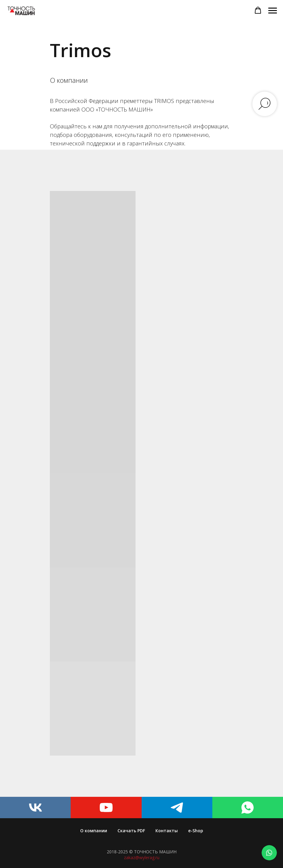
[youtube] (106, 808)
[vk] (35, 808)
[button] (258, 10)
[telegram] (177, 808)
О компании (94, 831)
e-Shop (196, 831)
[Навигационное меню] (273, 11)
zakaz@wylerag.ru (142, 857)
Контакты (167, 831)
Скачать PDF (131, 831)
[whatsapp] (248, 808)
